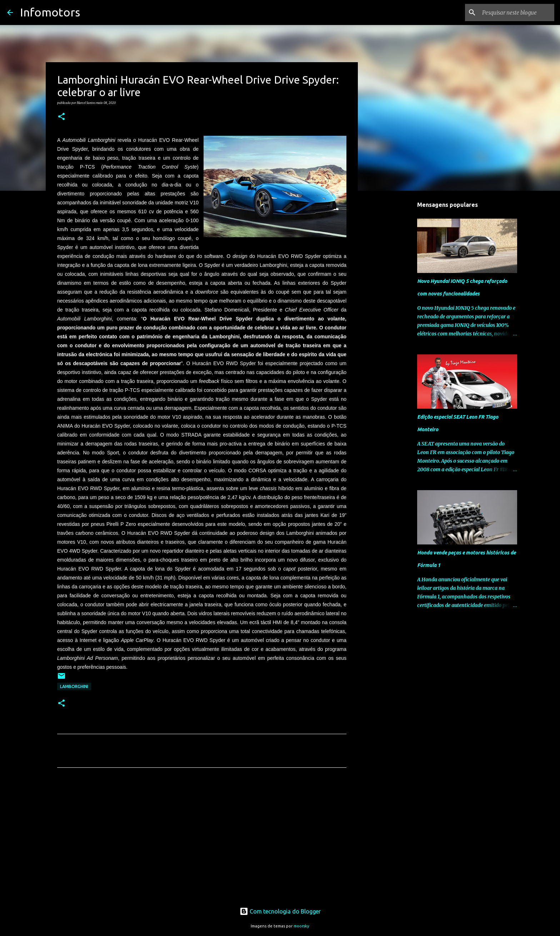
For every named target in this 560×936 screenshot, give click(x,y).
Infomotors (50, 12)
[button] (61, 117)
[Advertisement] (202, 840)
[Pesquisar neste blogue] (517, 13)
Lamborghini (74, 686)
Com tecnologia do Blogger (280, 911)
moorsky (301, 926)
